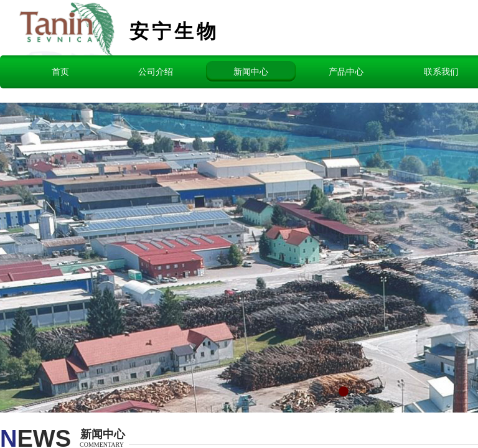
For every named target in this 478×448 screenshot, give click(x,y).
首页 (60, 72)
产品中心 (346, 72)
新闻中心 (251, 72)
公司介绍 (156, 72)
